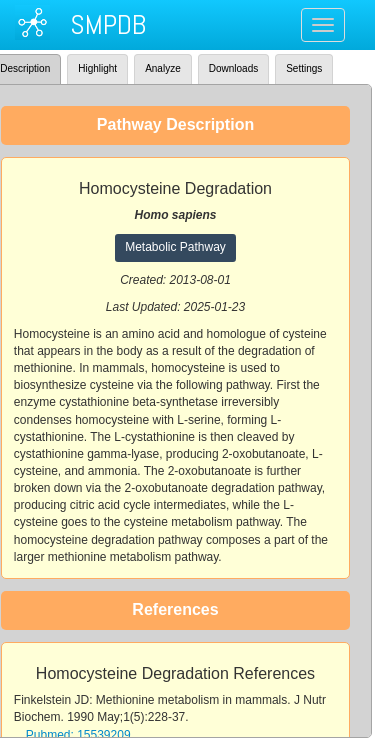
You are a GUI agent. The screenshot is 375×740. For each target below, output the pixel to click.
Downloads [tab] (233, 68)
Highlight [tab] (97, 68)
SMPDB (108, 24)
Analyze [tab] (163, 68)
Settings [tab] (304, 68)
